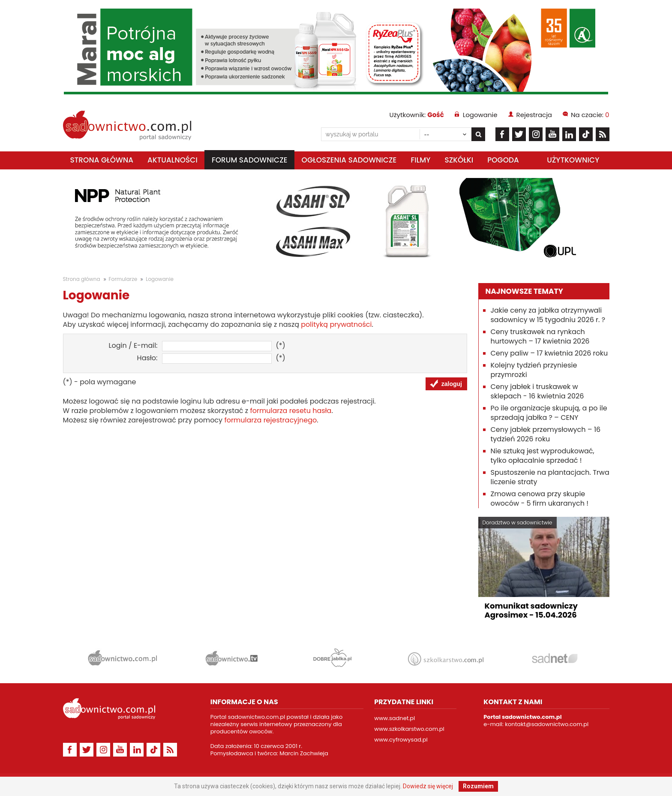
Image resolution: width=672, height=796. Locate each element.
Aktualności (172, 160)
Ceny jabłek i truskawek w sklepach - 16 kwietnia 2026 (537, 391)
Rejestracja (534, 115)
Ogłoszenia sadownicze (349, 160)
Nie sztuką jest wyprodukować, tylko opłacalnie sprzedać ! (543, 456)
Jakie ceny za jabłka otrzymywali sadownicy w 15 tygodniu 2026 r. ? (548, 315)
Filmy (420, 160)
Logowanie (480, 115)
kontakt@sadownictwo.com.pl (547, 724)
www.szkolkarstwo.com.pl (409, 729)
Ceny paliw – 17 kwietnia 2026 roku (549, 353)
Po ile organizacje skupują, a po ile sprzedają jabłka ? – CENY (549, 413)
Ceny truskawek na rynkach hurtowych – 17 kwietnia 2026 (540, 336)
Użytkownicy (573, 160)
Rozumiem (478, 786)
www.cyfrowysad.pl (401, 740)
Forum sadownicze (250, 160)
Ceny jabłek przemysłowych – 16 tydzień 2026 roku (546, 434)
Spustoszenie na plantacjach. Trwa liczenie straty (550, 477)
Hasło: (147, 358)
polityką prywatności (336, 324)
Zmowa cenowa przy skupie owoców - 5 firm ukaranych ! (540, 499)
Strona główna (102, 160)
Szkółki (459, 160)
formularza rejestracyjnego (270, 420)
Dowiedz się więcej (428, 786)
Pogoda (503, 160)
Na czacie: (590, 115)
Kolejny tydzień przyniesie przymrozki (534, 370)
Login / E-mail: (133, 346)
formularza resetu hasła (291, 411)
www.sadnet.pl (394, 718)
